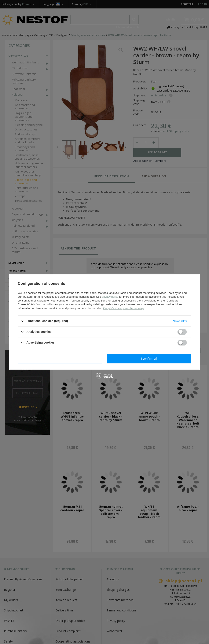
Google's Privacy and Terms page (124, 308)
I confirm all (149, 358)
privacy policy (110, 297)
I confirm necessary (60, 358)
